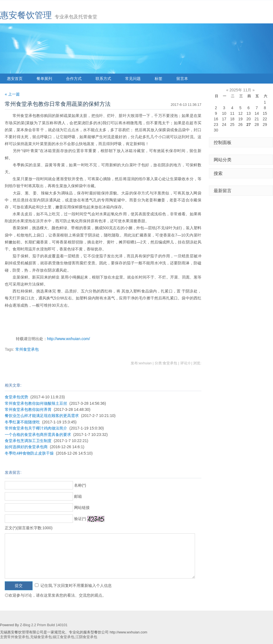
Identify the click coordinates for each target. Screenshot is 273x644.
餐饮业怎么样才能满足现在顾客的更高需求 (42, 416)
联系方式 (103, 79)
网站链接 (82, 508)
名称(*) (80, 485)
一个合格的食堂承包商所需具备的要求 (38, 435)
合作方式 (74, 79)
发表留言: (13, 472)
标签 (159, 79)
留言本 (182, 79)
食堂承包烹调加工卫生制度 (28, 441)
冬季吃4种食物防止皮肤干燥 (29, 453)
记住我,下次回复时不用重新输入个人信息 (76, 586)
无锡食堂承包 (41, 637)
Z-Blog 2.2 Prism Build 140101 (44, 625)
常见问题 (133, 79)
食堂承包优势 (16, 397)
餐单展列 (44, 79)
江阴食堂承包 (86, 637)
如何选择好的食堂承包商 (26, 447)
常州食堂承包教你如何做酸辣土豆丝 (36, 403)
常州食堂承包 (27, 349)
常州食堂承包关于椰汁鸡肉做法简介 (36, 428)
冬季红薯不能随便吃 (22, 422)
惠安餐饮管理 (26, 15)
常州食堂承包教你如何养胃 (28, 409)
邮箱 (78, 496)
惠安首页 (15, 79)
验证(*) (80, 519)
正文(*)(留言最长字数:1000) (29, 528)
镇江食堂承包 (64, 637)
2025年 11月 (241, 90)
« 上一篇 (12, 94)
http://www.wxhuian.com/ (69, 339)
